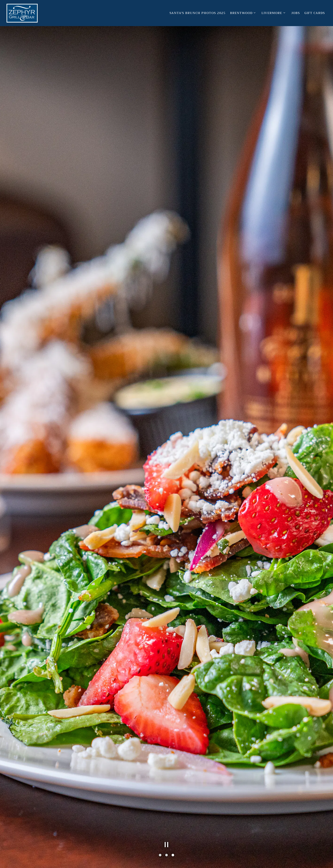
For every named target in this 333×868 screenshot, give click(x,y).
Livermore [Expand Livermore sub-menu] (274, 13)
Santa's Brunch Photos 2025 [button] (198, 13)
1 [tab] (160, 855)
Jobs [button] (296, 13)
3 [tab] (173, 855)
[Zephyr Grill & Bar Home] (22, 13)
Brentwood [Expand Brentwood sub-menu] (244, 13)
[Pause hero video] (166, 845)
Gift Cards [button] (315, 13)
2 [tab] (166, 855)
